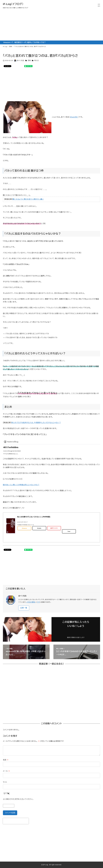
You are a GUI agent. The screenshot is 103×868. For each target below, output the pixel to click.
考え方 (37, 60)
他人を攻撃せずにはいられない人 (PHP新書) (34, 517)
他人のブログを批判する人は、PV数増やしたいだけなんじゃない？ (36, 423)
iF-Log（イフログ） (13, 4)
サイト (5, 782)
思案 (29, 60)
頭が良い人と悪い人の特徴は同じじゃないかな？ (21, 485)
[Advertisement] (51, 25)
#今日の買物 (31, 602)
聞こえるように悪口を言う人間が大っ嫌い (28, 199)
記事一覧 (24, 608)
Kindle (39, 528)
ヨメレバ (26, 522)
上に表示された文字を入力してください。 (18, 799)
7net (69, 531)
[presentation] (16, 821)
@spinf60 (74, 117)
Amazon (24, 528)
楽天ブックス (54, 528)
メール (6, 771)
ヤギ (38, 602)
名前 (6, 760)
